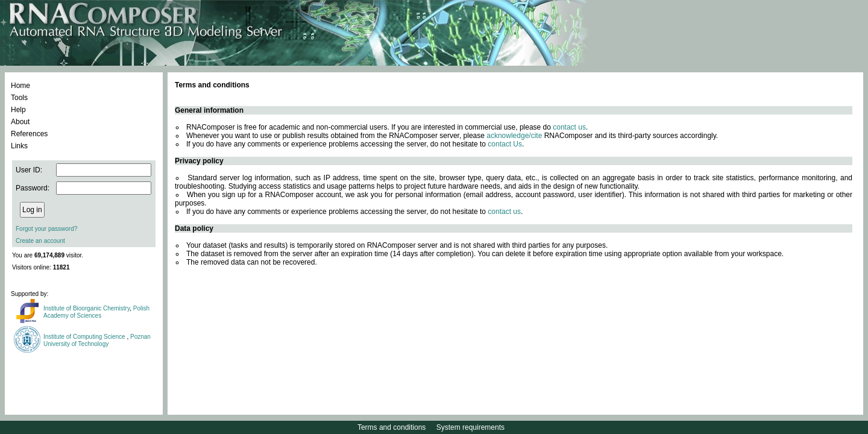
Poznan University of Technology (97, 340)
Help (18, 110)
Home (20, 86)
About (20, 122)
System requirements (470, 427)
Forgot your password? (46, 229)
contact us (569, 127)
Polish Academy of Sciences (96, 312)
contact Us (505, 144)
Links (19, 146)
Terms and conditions (392, 427)
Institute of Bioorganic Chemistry (86, 308)
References (29, 134)
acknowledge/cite (514, 136)
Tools (19, 98)
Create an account (40, 241)
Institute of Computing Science (85, 337)
